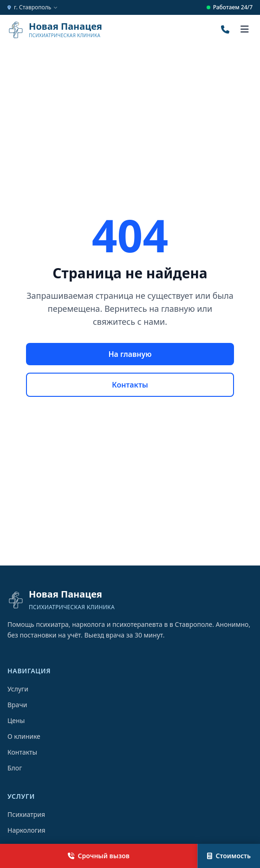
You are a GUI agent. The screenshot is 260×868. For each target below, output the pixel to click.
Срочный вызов (99, 856)
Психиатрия (26, 814)
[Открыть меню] (245, 30)
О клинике (24, 736)
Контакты (130, 385)
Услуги (18, 689)
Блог (15, 768)
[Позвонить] (225, 30)
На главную (130, 354)
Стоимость (229, 856)
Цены (16, 720)
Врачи (17, 705)
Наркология (26, 830)
